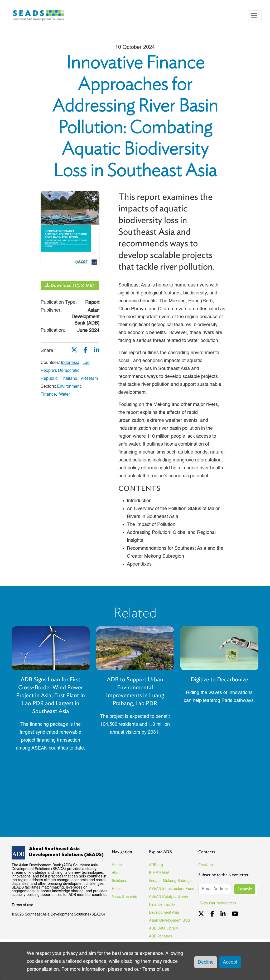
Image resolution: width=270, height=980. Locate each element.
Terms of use (22, 905)
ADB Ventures (161, 936)
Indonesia (70, 363)
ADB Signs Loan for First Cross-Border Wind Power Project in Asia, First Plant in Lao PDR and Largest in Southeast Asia (50, 695)
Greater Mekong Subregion (172, 881)
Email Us (206, 865)
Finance (48, 395)
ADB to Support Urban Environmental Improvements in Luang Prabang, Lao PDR (135, 691)
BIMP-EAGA (159, 873)
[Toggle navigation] (254, 16)
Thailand (69, 379)
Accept (230, 962)
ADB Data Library (163, 928)
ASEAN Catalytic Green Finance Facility (168, 901)
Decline (206, 962)
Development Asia (164, 913)
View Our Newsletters (220, 903)
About (117, 873)
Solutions (119, 881)
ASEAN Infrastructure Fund (172, 889)
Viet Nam (89, 379)
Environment (69, 387)
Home (117, 865)
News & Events (124, 897)
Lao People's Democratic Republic (65, 371)
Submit (245, 889)
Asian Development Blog (169, 921)
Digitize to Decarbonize (219, 679)
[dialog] (135, 961)
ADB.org (156, 865)
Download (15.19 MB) (70, 285)
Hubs (116, 889)
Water (64, 395)
